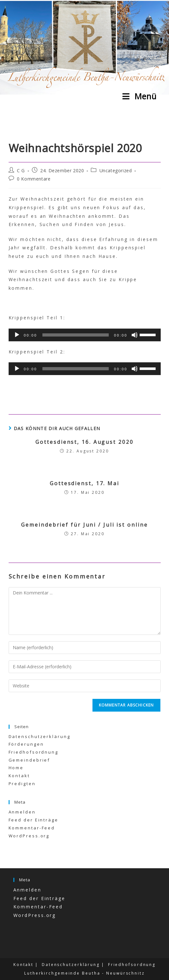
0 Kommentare (34, 179)
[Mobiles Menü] (140, 96)
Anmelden (22, 812)
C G (21, 170)
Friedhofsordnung (33, 752)
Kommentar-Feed (32, 828)
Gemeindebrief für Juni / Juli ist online (84, 525)
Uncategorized (116, 170)
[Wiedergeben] (17, 335)
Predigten (22, 784)
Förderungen (26, 744)
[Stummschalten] (135, 335)
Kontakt (19, 776)
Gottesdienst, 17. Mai (84, 483)
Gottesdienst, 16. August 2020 (84, 442)
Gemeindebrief (29, 760)
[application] (85, 335)
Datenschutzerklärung (40, 736)
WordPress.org (29, 836)
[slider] (76, 335)
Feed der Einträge (33, 820)
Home (16, 768)
